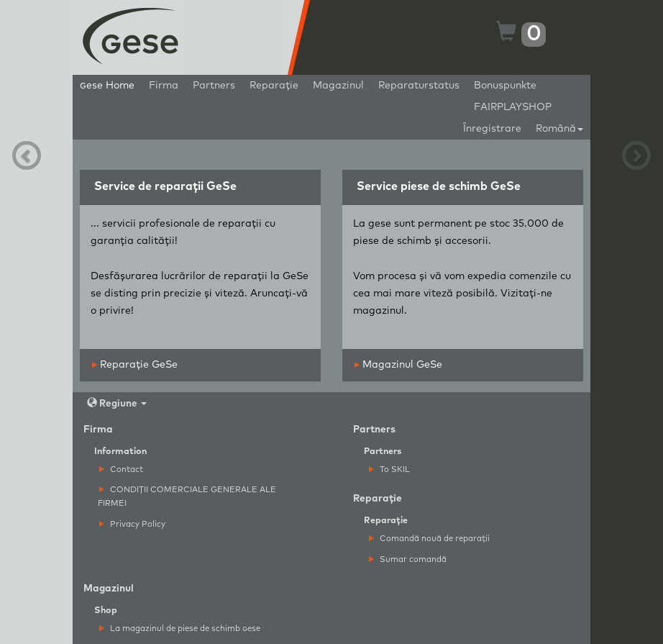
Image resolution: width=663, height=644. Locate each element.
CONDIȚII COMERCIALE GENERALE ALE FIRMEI (187, 496)
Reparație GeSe (135, 365)
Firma (164, 86)
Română (559, 129)
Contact (121, 470)
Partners (214, 86)
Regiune (117, 403)
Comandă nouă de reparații (429, 539)
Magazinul (338, 86)
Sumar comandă (408, 559)
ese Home (107, 86)
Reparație (274, 86)
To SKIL (389, 470)
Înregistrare (492, 129)
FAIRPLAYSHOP (513, 107)
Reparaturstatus (419, 86)
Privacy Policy (132, 524)
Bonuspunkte (505, 86)
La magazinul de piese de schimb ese (180, 629)
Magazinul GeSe (398, 365)
